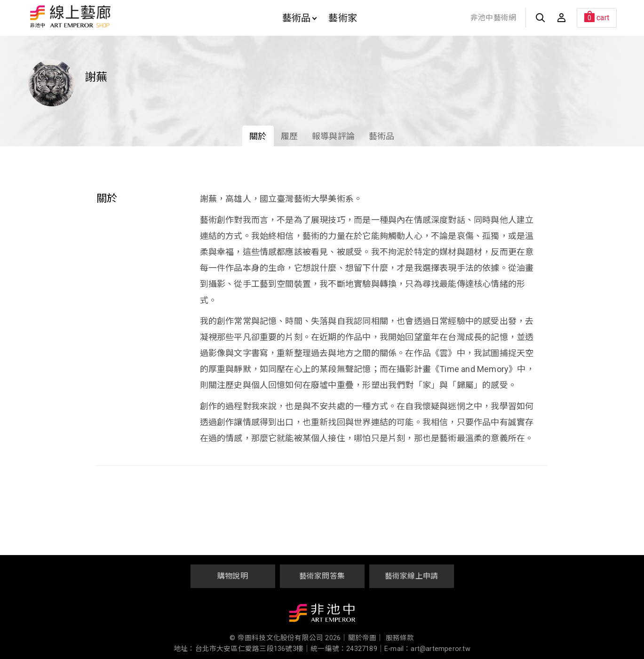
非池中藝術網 (493, 18)
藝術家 (343, 18)
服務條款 (400, 638)
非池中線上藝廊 (103, 16)
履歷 (289, 136)
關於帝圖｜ (366, 638)
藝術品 (300, 18)
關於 (258, 136)
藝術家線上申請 (411, 576)
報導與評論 (333, 136)
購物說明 (233, 576)
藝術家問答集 (322, 576)
